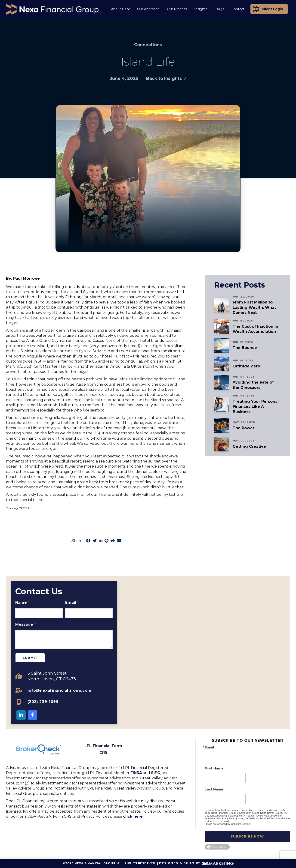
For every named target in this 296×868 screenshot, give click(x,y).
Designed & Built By (196, 864)
